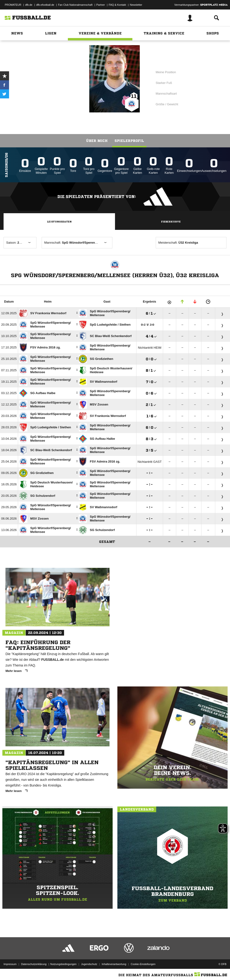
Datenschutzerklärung (34, 964)
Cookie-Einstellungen (143, 964)
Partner (101, 5)
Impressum (10, 964)
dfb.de (29, 5)
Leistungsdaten (59, 222)
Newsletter (136, 5)
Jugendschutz (89, 964)
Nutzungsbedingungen (63, 964)
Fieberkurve (171, 222)
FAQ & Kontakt (117, 5)
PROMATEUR (13, 5)
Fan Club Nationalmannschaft (75, 5)
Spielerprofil (129, 141)
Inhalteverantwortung (114, 964)
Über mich (97, 141)
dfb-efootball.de (45, 5)
